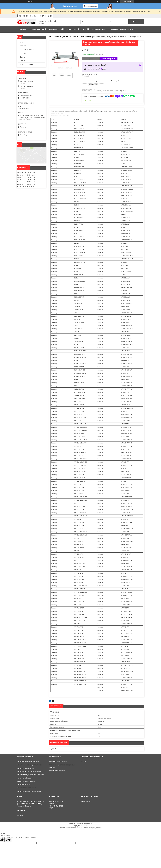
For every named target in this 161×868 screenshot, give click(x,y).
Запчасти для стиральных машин (67, 37)
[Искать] (111, 22)
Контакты (24, 46)
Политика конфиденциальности (92, 824)
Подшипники (72, 29)
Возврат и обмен (26, 64)
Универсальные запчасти (122, 29)
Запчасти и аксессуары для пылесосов (30, 761)
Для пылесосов (55, 29)
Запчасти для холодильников (26, 784)
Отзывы (23, 61)
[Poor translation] (8, 836)
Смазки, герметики (99, 29)
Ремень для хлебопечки (57, 767)
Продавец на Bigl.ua (80, 822)
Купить (91, 59)
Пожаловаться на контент (74, 824)
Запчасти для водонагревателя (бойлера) (30, 771)
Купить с (109, 59)
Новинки (23, 53)
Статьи (23, 57)
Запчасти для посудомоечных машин (29, 787)
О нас (22, 42)
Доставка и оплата (27, 50)
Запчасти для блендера (24, 774)
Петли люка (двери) (88, 37)
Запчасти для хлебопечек (25, 764)
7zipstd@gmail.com (26, 95)
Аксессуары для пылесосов (58, 758)
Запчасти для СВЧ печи (24, 781)
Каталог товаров (37, 29)
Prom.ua (90, 820)
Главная (22, 29)
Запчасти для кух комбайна (26, 778)
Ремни (84, 29)
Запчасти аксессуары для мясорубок (29, 768)
